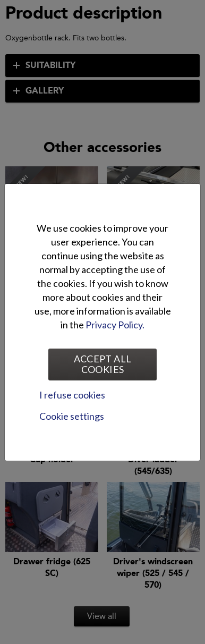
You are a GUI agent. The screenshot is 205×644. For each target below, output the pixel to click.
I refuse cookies (72, 395)
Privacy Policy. (115, 325)
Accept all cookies (103, 364)
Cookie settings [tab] (72, 416)
